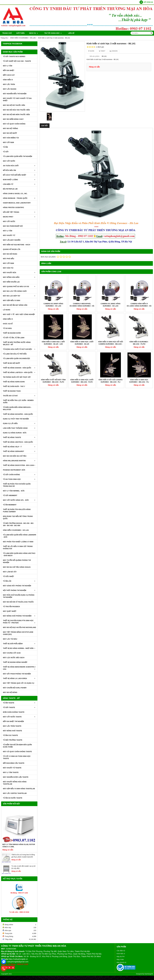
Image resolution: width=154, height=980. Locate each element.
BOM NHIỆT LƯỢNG (19, 180)
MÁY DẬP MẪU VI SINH (12, 300)
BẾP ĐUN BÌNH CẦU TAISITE (14, 763)
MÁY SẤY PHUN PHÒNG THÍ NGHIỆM (17, 674)
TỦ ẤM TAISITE (19, 703)
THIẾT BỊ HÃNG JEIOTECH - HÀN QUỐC (18, 442)
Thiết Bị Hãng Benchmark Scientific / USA (19, 668)
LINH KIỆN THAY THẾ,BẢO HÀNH (19, 428)
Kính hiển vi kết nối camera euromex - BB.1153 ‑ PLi (111, 331)
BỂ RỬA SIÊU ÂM (19, 170)
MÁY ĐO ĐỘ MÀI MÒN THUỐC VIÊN (16, 115)
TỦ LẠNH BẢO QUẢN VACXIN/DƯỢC (17, 358)
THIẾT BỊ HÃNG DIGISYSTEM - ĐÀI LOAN (19, 465)
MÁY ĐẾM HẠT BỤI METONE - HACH (17, 245)
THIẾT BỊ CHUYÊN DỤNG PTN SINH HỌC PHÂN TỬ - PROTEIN (19, 622)
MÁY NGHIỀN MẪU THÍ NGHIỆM (15, 94)
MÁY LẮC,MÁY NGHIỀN (12, 240)
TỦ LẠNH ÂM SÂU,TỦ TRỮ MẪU (15, 354)
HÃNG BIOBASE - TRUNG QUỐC (19, 198)
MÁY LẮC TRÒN (9, 84)
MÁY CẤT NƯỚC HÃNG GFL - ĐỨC (19, 500)
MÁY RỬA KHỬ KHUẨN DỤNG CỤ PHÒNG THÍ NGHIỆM (19, 596)
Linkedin (114, 51)
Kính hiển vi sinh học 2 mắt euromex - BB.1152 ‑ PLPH (82, 331)
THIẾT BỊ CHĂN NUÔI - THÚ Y (14, 386)
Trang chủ (7, 33)
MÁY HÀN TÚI (8, 268)
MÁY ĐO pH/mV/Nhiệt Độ (13, 226)
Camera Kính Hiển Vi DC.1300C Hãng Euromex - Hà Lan (139, 306)
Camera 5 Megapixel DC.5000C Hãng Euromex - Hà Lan (82, 306)
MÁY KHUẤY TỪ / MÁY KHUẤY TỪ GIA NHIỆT (17, 99)
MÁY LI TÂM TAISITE (11, 772)
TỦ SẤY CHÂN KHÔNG (19, 475)
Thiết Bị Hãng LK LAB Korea (19, 678)
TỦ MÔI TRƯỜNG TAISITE (13, 740)
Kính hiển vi (121, 954)
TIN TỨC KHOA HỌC (51, 33)
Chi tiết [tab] (45, 126)
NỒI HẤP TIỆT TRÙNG (19, 212)
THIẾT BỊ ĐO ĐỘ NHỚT (12, 363)
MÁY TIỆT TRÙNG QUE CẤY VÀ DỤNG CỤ (19, 683)
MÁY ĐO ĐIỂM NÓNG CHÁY (13, 119)
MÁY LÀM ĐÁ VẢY (10, 572)
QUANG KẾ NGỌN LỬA (12, 249)
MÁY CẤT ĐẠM (8, 142)
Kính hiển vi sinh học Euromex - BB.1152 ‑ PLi (139, 331)
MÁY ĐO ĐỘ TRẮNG (10, 128)
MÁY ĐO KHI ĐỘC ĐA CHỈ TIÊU (15, 456)
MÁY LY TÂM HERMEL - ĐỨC (14, 491)
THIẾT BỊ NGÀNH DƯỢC (12, 333)
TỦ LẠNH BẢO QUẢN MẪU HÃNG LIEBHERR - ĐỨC (20, 536)
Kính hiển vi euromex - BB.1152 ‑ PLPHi (139, 318)
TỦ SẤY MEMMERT (10, 495)
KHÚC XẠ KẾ (8, 324)
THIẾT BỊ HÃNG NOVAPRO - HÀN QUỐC (18, 414)
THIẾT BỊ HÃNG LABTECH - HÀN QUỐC (19, 372)
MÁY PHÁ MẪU (9, 259)
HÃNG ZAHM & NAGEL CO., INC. (15, 194)
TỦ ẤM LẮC (19, 581)
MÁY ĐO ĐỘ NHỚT (10, 133)
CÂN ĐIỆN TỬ (19, 184)
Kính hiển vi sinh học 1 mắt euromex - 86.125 (82, 318)
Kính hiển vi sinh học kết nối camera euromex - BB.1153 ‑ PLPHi (111, 319)
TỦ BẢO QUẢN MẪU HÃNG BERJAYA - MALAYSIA (17, 408)
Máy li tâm (120, 959)
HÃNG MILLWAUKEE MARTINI (19, 461)
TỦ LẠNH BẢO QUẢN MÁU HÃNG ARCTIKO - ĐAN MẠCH (19, 554)
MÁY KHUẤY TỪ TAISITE (12, 768)
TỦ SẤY (6, 152)
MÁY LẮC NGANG (10, 89)
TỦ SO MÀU (7, 328)
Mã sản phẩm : (95, 56)
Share (91, 51)
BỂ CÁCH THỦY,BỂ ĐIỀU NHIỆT (19, 175)
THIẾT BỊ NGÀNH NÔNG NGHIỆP (15, 662)
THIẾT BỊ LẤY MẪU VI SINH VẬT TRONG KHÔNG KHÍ (18, 547)
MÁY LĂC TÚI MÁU (10, 639)
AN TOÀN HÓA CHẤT (19, 166)
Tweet (102, 51)
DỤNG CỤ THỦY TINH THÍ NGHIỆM (16, 419)
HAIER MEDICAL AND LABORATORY (17, 203)
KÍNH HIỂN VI (8, 80)
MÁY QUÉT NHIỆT (10, 611)
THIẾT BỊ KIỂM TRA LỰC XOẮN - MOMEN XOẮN (18, 401)
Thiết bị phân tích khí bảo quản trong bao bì (17, 485)
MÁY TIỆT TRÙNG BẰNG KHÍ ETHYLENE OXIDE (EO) (18, 633)
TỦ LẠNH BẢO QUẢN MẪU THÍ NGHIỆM (18, 156)
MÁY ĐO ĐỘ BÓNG (10, 692)
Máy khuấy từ (121, 962)
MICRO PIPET (19, 217)
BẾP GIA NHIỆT (9, 70)
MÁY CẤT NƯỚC (9, 161)
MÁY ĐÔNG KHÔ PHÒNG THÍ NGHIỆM (19, 616)
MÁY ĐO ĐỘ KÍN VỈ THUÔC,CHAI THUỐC (18, 602)
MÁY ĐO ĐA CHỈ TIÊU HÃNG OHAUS (17, 567)
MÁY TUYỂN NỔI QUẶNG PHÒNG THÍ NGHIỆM (17, 561)
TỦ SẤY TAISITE (19, 707)
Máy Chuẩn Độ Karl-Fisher (15, 688)
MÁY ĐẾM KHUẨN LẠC (11, 282)
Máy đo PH (121, 957)
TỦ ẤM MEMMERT (10, 505)
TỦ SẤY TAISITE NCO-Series (14, 56)
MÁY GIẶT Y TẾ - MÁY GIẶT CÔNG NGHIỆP (19, 314)
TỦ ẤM (5, 147)
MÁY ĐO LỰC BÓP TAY (19, 296)
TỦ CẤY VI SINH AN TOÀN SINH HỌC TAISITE (17, 757)
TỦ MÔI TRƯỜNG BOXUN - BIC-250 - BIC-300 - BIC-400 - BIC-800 (18, 524)
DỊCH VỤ (33, 33)
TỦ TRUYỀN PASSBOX (11, 607)
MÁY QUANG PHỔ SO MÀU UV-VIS (19, 286)
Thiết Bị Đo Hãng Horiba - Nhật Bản (19, 648)
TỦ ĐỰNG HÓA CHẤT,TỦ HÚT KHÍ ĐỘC (19, 349)
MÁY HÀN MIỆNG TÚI (11, 138)
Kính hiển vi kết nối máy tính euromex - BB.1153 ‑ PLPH (53, 331)
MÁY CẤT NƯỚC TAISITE (19, 717)
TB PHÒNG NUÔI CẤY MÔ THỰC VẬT (17, 377)
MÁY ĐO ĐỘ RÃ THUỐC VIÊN (14, 105)
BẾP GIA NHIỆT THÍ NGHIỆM (13, 721)
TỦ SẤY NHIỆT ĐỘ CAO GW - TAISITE (17, 61)
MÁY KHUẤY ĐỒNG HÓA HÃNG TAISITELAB (15, 783)
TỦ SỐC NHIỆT (8, 576)
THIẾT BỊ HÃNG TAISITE (19, 437)
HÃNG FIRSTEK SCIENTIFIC (14, 207)
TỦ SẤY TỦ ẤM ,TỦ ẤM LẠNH (14, 338)
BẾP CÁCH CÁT (9, 75)
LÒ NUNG (19, 310)
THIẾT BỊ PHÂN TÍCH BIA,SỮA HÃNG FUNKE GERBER (17, 511)
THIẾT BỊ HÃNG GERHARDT (19, 451)
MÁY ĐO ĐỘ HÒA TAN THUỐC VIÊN (16, 110)
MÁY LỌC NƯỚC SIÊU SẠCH (14, 658)
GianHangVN (149, 974)
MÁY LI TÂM (8, 66)
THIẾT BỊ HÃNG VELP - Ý (19, 447)
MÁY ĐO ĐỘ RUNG (10, 254)
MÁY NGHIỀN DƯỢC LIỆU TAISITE (16, 777)
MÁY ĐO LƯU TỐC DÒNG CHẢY (15, 291)
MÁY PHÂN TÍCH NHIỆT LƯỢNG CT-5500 (18, 542)
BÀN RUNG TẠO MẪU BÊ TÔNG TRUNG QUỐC (18, 517)
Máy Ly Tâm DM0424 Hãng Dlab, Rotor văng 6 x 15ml (19, 846)
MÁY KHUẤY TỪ (9, 235)
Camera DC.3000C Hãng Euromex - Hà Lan (111, 305)
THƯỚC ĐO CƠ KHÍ (19, 396)
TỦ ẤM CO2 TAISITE (10, 735)
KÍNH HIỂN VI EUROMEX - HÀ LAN (16, 530)
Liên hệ (67, 33)
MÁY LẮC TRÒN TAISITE (12, 726)
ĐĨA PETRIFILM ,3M (10, 189)
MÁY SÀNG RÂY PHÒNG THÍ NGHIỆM (17, 586)
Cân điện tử (121, 951)
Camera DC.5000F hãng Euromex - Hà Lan (53, 305)
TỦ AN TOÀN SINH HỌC (19, 479)
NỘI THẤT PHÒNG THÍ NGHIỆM (19, 590)
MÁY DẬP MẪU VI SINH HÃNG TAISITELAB (19, 789)
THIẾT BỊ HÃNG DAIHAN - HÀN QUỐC (19, 368)
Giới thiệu (20, 33)
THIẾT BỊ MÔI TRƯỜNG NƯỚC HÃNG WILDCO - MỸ (17, 343)
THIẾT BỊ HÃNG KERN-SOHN (19, 382)
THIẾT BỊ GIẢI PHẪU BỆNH (19, 644)
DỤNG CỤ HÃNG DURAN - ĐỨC (15, 433)
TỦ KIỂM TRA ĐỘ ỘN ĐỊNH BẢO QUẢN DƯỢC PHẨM (17, 746)
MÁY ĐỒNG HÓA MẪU (19, 277)
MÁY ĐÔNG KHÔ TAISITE (12, 731)
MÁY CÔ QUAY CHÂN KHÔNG (14, 124)
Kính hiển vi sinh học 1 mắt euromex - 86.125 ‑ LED (53, 318)
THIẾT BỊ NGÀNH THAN (12, 391)
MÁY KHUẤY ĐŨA (19, 273)
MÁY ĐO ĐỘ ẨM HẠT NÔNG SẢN (15, 305)
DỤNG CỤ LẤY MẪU (19, 423)
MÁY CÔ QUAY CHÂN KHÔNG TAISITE (17, 752)
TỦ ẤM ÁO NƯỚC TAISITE (13, 798)
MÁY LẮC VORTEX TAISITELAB (15, 793)
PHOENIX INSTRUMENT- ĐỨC (14, 470)
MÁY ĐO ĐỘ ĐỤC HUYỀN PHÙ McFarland (19, 627)
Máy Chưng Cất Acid (12, 653)
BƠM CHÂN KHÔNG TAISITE (14, 712)
